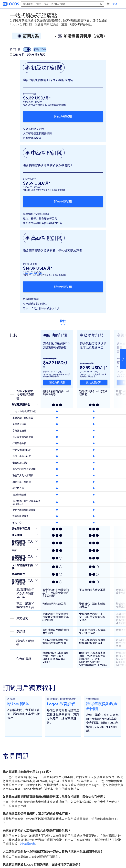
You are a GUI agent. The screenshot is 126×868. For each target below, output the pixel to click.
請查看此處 (28, 844)
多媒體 (18, 631)
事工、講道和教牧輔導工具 (22, 605)
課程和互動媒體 (22, 643)
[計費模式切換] (27, 49)
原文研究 (19, 618)
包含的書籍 (21, 659)
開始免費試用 (63, 116)
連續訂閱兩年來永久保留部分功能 (22, 593)
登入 (115, 4)
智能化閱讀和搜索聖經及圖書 (22, 395)
